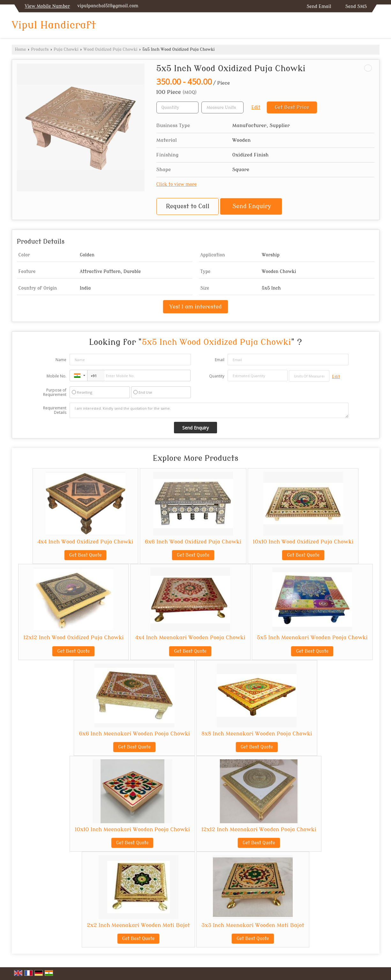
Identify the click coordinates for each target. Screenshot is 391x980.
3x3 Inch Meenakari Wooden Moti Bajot (253, 925)
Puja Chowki (66, 49)
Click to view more (177, 184)
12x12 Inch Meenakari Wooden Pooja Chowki (259, 829)
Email (220, 360)
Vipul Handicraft (54, 25)
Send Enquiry (252, 206)
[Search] (376, 27)
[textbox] (222, 107)
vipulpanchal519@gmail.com (108, 6)
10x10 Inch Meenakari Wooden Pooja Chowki (132, 829)
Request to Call (188, 206)
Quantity (217, 376)
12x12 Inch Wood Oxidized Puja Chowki (73, 638)
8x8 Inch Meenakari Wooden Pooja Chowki (257, 734)
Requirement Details (55, 410)
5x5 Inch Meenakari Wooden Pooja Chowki (312, 638)
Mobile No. (56, 376)
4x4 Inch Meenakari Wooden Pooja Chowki (190, 638)
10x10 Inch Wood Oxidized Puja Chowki (303, 542)
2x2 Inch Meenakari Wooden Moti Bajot (138, 925)
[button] (48, 6)
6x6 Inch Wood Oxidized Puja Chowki (193, 542)
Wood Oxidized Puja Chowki (110, 49)
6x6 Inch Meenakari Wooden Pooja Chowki (134, 734)
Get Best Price (292, 107)
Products (40, 49)
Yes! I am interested (196, 307)
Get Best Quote (86, 555)
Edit (256, 107)
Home (21, 49)
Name (61, 360)
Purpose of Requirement (55, 392)
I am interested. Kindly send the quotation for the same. (209, 410)
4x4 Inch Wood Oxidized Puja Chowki (86, 542)
